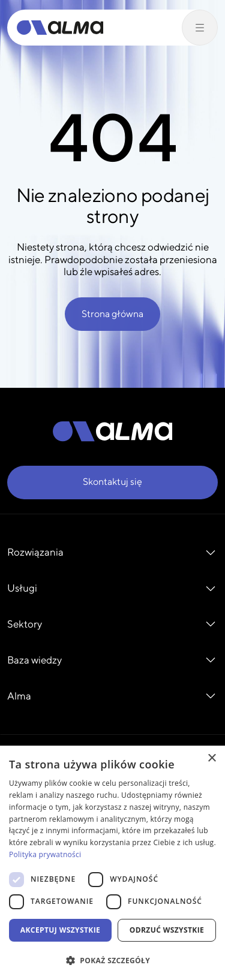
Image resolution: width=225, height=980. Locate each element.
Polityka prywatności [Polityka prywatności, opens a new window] (45, 854)
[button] (112, 960)
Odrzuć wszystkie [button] (167, 930)
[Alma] (60, 28)
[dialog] (112, 863)
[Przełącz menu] (200, 28)
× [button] (211, 759)
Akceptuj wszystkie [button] (60, 930)
